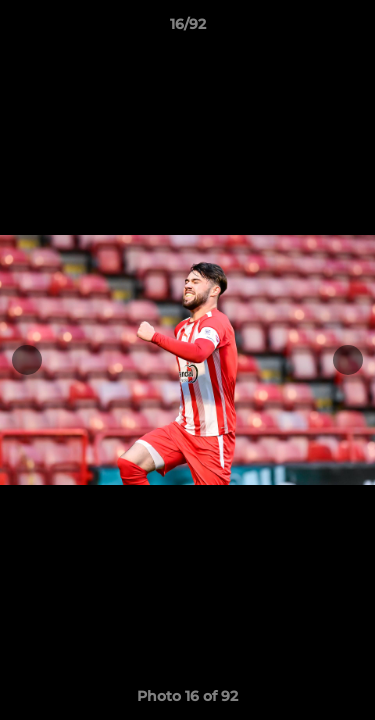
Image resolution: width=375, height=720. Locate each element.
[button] (351, 29)
